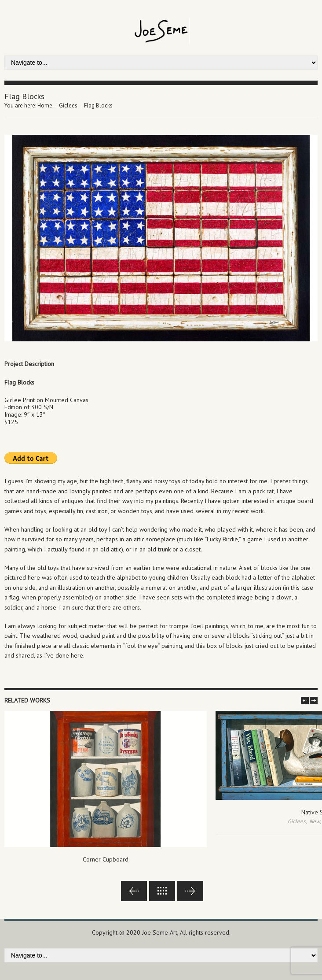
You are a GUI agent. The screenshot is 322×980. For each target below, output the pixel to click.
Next (190, 891)
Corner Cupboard (106, 859)
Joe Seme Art (160, 932)
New (315, 821)
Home (45, 105)
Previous (134, 891)
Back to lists (162, 891)
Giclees (68, 105)
